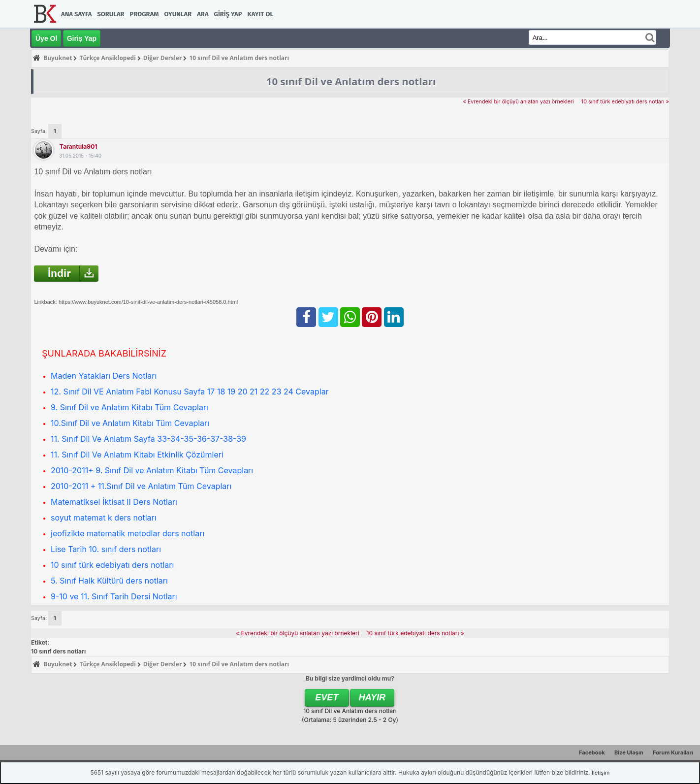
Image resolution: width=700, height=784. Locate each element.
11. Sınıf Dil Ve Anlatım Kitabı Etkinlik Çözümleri (137, 455)
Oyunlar (178, 14)
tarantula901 (78, 147)
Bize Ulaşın (629, 752)
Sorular (111, 14)
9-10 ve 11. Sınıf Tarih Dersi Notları (114, 596)
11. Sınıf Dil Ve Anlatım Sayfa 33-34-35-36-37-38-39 (148, 439)
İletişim (601, 773)
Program (144, 14)
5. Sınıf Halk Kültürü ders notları (109, 581)
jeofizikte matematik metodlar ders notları (127, 533)
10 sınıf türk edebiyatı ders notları (112, 565)
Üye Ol (46, 38)
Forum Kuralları (673, 752)
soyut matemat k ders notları (104, 518)
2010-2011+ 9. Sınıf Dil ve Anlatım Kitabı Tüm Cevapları (152, 470)
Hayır (372, 697)
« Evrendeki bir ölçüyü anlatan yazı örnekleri (518, 102)
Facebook (592, 752)
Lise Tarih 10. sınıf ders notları (106, 549)
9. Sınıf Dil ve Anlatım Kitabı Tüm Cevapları (129, 407)
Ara (203, 14)
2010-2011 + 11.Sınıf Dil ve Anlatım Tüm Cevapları (141, 486)
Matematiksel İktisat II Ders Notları (114, 502)
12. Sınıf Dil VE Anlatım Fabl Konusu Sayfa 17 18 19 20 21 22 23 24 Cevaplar (190, 392)
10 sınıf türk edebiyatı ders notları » (625, 102)
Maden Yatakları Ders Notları (104, 376)
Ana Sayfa (76, 14)
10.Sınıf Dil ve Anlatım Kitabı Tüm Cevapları (130, 423)
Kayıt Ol (260, 14)
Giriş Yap (228, 14)
